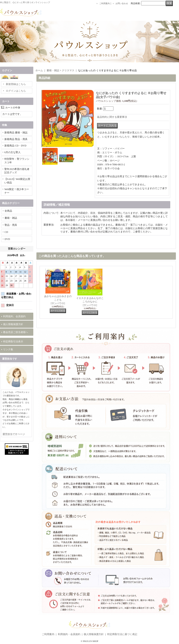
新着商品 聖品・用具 (16, 139)
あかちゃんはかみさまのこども (58, 300)
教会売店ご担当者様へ (16, 332)
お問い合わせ (122, 3)
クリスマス (68, 70)
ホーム (39, 70)
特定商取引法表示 (13, 342)
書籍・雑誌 (11, 218)
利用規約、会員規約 (14, 316)
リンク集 (8, 349)
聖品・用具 (11, 225)
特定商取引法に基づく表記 (122, 634)
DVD (7, 239)
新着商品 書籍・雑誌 (16, 133)
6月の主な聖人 (12, 152)
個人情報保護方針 (13, 324)
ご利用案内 (104, 3)
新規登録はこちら (16, 84)
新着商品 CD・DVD (15, 146)
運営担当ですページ (14, 434)
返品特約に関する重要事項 (112, 117)
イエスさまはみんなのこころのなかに (90, 302)
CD (6, 232)
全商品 (8, 211)
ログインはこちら (16, 91)
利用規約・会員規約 (69, 634)
